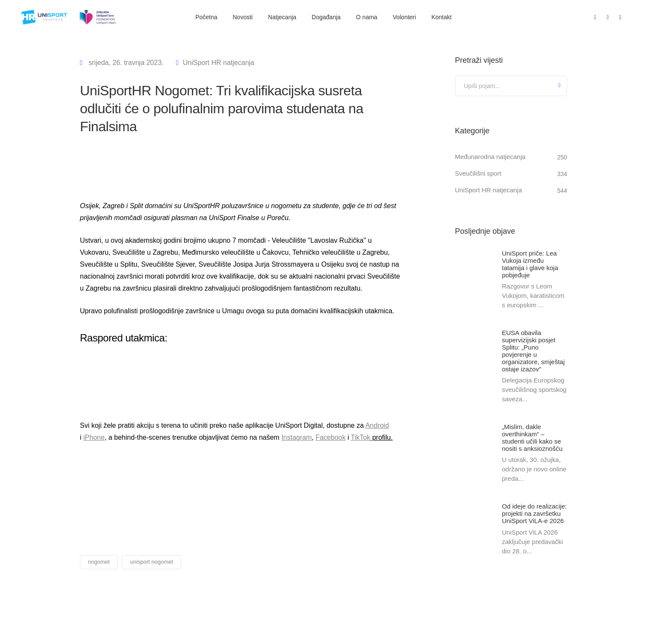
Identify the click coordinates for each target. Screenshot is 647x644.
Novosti (243, 17)
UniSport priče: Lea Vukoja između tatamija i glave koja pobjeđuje (530, 264)
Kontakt (441, 17)
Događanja (326, 17)
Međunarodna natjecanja (490, 157)
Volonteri (404, 17)
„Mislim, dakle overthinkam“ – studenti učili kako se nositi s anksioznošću (532, 438)
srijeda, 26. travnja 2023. (125, 63)
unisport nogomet (151, 562)
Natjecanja (282, 17)
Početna (206, 17)
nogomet (99, 562)
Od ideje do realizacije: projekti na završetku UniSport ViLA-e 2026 (535, 514)
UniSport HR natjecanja (219, 63)
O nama (367, 17)
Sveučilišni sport (478, 173)
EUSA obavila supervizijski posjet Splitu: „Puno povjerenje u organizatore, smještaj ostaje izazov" (534, 351)
